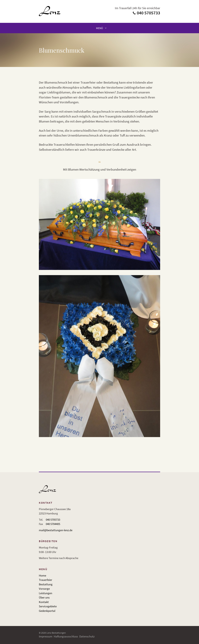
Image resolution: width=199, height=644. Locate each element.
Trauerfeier (46, 580)
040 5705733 (53, 520)
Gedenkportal (47, 611)
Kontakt (44, 602)
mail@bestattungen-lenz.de (56, 530)
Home (42, 575)
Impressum (46, 636)
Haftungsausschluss (66, 636)
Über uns (44, 597)
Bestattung (46, 584)
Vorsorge (44, 589)
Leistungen (46, 593)
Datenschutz (87, 636)
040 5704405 (53, 524)
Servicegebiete (48, 606)
